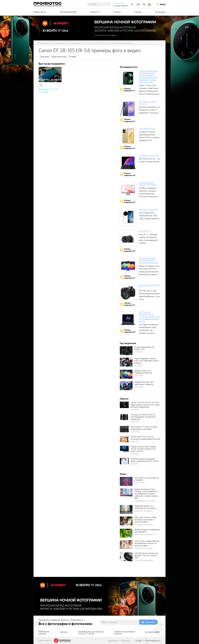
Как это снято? (140, 483)
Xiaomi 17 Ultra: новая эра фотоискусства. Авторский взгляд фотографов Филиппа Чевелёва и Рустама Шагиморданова (148, 76)
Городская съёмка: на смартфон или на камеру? (145, 507)
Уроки (138, 12)
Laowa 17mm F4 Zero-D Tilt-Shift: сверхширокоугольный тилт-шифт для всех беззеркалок (145, 405)
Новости (95, 12)
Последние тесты (129, 67)
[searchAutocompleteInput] (100, 4)
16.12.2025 (138, 366)
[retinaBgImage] (126, 351)
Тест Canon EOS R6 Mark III (149, 286)
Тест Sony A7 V (145, 231)
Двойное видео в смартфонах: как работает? (147, 531)
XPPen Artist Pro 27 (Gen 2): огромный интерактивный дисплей (145, 438)
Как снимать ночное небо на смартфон (147, 479)
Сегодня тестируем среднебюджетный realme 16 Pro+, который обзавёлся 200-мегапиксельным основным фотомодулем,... (149, 140)
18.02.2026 (138, 376)
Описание (44, 57)
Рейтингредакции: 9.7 (130, 90)
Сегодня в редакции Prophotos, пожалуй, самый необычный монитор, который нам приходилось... (148, 194)
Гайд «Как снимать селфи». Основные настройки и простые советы (146, 520)
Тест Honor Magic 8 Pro (148, 210)
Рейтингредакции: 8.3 (130, 201)
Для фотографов (153, 632)
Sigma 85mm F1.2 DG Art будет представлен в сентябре (144, 428)
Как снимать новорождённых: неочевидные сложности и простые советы (147, 543)
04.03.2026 (139, 387)
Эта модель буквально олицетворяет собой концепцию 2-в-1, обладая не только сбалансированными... (148, 330)
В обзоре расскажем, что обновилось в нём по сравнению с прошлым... (150, 110)
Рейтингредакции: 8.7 (130, 120)
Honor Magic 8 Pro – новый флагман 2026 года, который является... (150, 216)
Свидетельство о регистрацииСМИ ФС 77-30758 (91, 633)
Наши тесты (40, 12)
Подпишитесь (119, 3)
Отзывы (73, 57)
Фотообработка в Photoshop (145, 501)
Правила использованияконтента (125, 633)
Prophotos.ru (155, 641)
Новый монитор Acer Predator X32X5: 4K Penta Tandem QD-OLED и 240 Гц (143, 449)
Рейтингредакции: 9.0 (130, 174)
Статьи (117, 12)
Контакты (64, 632)
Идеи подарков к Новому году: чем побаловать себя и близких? (147, 361)
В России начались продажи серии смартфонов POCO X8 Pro (145, 460)
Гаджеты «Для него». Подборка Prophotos (143, 372)
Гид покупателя (68, 12)
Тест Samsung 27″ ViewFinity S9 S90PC (148, 184)
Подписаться (150, 622)
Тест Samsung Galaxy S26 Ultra (148, 103)
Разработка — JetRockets (119, 641)
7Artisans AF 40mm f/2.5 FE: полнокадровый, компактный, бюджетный (143, 417)
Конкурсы (160, 12)
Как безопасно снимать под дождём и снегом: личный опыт (146, 556)
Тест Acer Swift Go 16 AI (149, 156)
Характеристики (59, 57)
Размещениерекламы (44, 633)
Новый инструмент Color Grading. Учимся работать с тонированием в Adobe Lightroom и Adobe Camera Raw (146, 494)
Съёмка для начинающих (144, 511)
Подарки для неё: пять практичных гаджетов (144, 383)
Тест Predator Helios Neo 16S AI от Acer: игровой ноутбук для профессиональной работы (149, 317)
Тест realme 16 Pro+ (147, 129)
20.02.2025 (139, 352)
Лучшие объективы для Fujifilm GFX (144, 348)
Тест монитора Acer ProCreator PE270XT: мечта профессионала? (149, 260)
